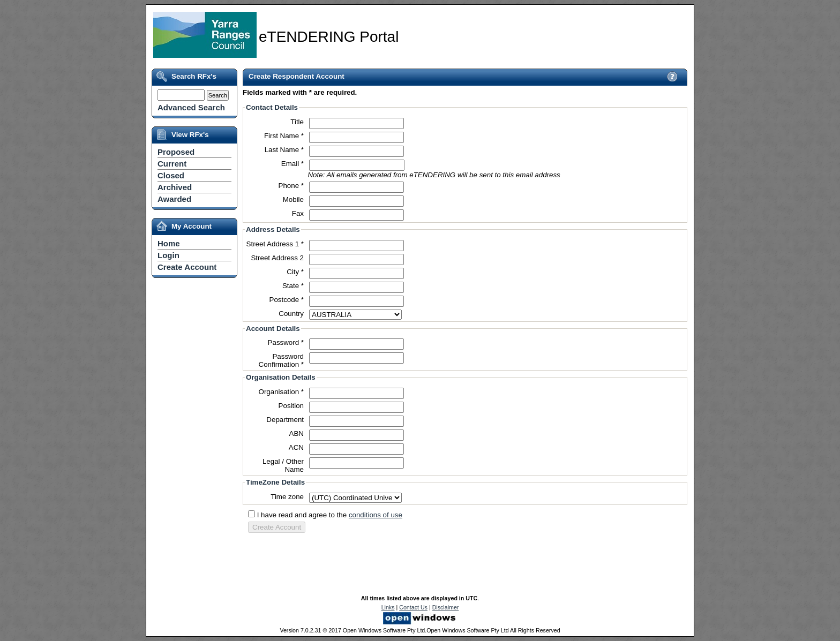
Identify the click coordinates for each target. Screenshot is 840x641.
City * (295, 272)
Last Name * (284, 150)
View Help (672, 76)
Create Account (187, 267)
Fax (298, 213)
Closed (171, 175)
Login (168, 255)
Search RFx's (194, 76)
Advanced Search (191, 107)
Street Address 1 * (275, 244)
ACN (296, 447)
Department (285, 420)
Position (291, 406)
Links (388, 607)
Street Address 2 (277, 258)
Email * (292, 164)
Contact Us (413, 607)
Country (291, 314)
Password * (286, 342)
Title (297, 122)
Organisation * (281, 392)
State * (293, 286)
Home (169, 243)
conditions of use (376, 515)
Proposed (176, 152)
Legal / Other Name (283, 465)
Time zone (287, 497)
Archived (175, 187)
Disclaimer (446, 607)
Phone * (291, 186)
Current (172, 164)
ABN (297, 433)
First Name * (284, 136)
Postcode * (287, 300)
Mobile (293, 199)
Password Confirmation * (281, 360)
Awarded (174, 199)
